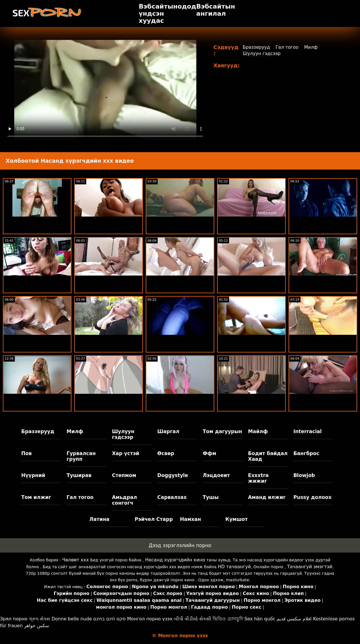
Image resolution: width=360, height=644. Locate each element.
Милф (312, 47)
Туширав (79, 475)
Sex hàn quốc (260, 619)
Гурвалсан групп (81, 456)
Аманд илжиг (267, 497)
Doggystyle (173, 475)
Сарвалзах (172, 497)
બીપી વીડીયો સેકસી (193, 619)
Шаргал (168, 431)
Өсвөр (166, 453)
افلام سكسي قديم (294, 619)
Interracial (308, 431)
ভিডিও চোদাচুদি (228, 619)
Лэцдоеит (216, 475)
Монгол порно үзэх (150, 619)
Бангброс (306, 453)
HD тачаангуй (234, 567)
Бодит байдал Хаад (268, 456)
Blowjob (304, 475)
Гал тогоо (288, 47)
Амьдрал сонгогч (124, 500)
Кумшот (236, 519)
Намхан (191, 519)
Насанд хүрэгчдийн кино (175, 560)
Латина (99, 519)
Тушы (211, 497)
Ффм (209, 453)
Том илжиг (36, 497)
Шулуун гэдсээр (262, 53)
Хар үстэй (126, 453)
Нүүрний (33, 475)
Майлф (258, 431)
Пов (27, 453)
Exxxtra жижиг (259, 478)
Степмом (124, 475)
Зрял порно (14, 619)
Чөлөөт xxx (76, 560)
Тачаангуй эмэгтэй (310, 567)
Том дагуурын (222, 431)
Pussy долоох (312, 497)
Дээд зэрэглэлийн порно (180, 545)
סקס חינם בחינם (110, 619)
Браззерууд (257, 47)
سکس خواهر (37, 626)
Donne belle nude (72, 619)
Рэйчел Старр (154, 519)
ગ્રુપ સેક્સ (39, 619)
